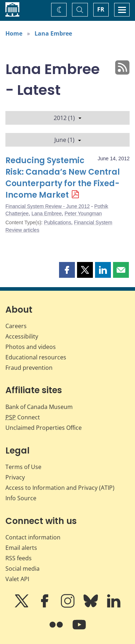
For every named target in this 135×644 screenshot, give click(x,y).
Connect (23, 417)
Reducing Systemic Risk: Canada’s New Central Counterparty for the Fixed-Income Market (63, 178)
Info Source (21, 498)
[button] (67, 270)
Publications (58, 222)
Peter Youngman (83, 213)
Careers (16, 326)
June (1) (68, 140)
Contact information (33, 537)
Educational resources (36, 357)
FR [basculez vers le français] (101, 9)
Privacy (15, 477)
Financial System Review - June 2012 (48, 206)
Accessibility (22, 336)
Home (14, 33)
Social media (22, 569)
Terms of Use (23, 467)
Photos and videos (31, 347)
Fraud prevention (29, 368)
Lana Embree (53, 33)
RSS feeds (19, 558)
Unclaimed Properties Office (44, 428)
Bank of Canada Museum (39, 407)
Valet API (17, 579)
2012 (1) (67, 118)
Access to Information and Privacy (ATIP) (60, 488)
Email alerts (21, 548)
